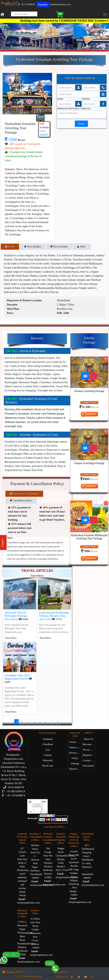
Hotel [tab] (82, 247)
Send (81, 124)
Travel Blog (75, 742)
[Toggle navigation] (106, 15)
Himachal (48, 760)
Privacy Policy (75, 753)
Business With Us (14, 972)
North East (48, 766)
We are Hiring (89, 750)
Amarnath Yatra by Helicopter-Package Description (16, 616)
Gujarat (48, 755)
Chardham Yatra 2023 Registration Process (17, 677)
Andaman (48, 739)
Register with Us (89, 755)
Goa (48, 750)
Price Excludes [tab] (59, 247)
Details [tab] (10, 247)
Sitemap (75, 763)
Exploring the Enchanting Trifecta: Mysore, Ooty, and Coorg (54, 616)
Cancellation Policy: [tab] (21, 500)
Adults (60, 99)
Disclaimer (89, 766)
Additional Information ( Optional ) (74, 108)
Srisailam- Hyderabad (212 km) (31, 435)
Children (86, 99)
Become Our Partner (89, 744)
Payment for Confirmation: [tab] (24, 494)
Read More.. (11, 638)
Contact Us (89, 760)
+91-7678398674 (27, 4)
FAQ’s (75, 758)
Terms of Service (75, 747)
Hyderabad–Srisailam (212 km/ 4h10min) (31, 401)
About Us (89, 739)
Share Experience (75, 769)
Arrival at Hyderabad (25, 351)
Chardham (48, 744)
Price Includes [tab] (32, 247)
